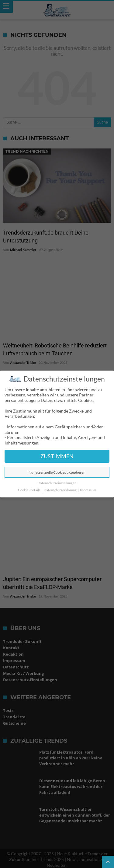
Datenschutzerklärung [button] (60, 490)
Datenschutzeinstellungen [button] (57, 483)
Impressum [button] (88, 490)
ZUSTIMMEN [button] (57, 456)
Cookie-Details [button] (29, 490)
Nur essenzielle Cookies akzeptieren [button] (57, 472)
